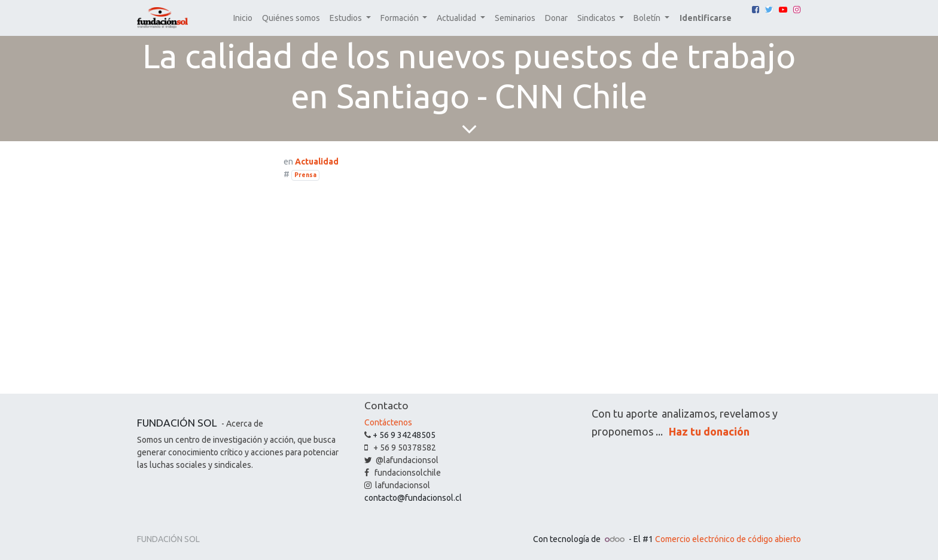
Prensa (305, 175)
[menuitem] (243, 18)
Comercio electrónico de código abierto (728, 539)
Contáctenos (388, 422)
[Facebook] (756, 10)
